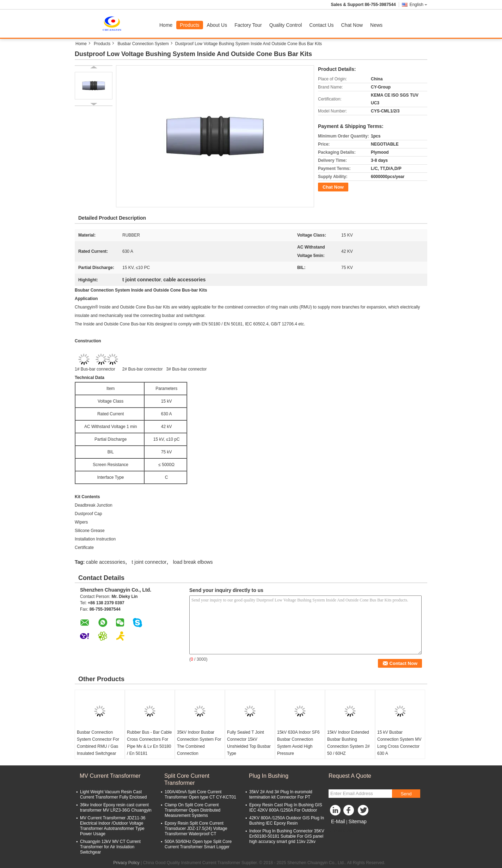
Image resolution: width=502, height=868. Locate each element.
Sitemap (357, 821)
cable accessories (106, 562)
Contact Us (321, 25)
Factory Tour (248, 25)
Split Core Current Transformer (187, 779)
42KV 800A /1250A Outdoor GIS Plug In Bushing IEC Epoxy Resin (287, 821)
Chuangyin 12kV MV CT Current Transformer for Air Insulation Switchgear (110, 847)
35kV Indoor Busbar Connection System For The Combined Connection (199, 743)
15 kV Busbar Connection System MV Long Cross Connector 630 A (399, 743)
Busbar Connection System (143, 44)
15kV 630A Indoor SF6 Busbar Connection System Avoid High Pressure (298, 743)
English (418, 5)
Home (166, 25)
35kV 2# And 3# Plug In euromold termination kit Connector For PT (281, 794)
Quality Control (286, 25)
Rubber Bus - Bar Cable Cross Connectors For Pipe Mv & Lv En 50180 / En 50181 (149, 743)
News (376, 25)
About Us (217, 25)
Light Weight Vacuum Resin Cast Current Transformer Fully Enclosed (113, 794)
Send (406, 794)
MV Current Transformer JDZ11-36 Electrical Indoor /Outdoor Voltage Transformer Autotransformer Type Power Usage (113, 826)
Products (189, 25)
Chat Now (352, 25)
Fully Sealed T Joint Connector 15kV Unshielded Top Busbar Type (249, 743)
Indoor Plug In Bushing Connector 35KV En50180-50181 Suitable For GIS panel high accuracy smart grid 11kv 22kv (287, 836)
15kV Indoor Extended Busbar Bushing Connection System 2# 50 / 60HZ (348, 743)
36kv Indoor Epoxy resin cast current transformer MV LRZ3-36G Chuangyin (116, 808)
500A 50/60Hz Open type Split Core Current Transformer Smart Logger (198, 844)
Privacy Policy (126, 863)
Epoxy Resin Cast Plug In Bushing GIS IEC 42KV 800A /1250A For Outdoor (286, 808)
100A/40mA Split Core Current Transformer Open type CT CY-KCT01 (200, 794)
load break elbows (193, 562)
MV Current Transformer (110, 776)
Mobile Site (341, 830)
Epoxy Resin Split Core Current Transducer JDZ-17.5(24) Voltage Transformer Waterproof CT (196, 829)
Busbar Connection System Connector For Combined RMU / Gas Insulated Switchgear (98, 743)
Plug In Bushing (269, 776)
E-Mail (338, 821)
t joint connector (149, 562)
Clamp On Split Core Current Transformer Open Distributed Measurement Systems (192, 810)
